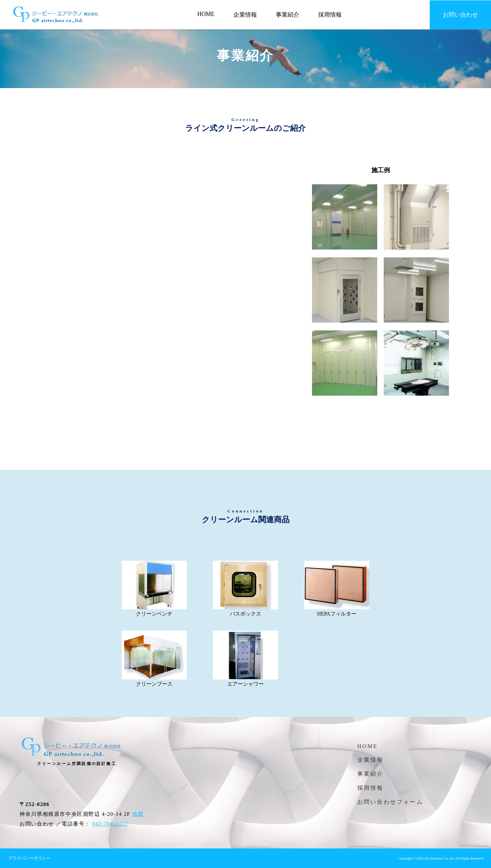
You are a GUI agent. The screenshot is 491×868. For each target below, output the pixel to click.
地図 (138, 814)
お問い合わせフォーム (390, 802)
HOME (206, 14)
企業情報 (245, 15)
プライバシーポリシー (29, 858)
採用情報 (330, 15)
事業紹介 (288, 15)
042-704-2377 (110, 824)
